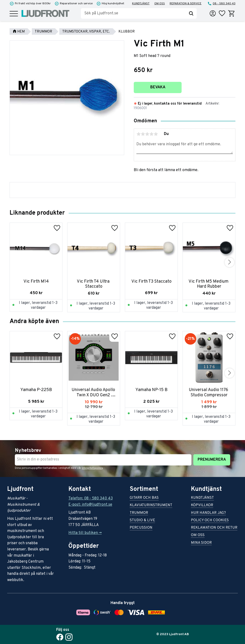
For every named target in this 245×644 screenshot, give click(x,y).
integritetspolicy (92, 468)
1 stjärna (139, 134)
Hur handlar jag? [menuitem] (208, 513)
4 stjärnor (151, 134)
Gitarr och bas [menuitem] (144, 498)
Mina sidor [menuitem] (201, 543)
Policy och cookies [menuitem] (210, 521)
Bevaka (158, 87)
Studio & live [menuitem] (142, 521)
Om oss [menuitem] (160, 4)
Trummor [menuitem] (139, 513)
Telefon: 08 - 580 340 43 (91, 498)
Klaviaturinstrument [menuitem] (151, 506)
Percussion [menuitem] (141, 528)
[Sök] (191, 13)
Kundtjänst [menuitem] (141, 4)
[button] (14, 14)
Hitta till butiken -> (85, 533)
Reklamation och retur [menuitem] (214, 528)
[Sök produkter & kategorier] (133, 13)
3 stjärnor (147, 134)
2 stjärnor (143, 134)
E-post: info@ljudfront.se (90, 505)
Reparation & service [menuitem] (186, 4)
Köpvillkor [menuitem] (202, 506)
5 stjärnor (156, 134)
